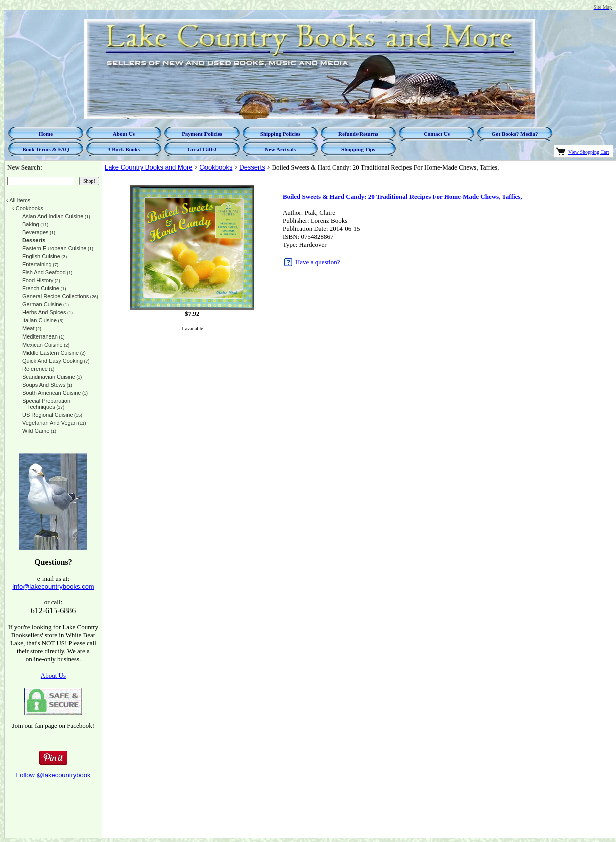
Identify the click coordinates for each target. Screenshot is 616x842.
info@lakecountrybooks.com (53, 586)
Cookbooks (216, 167)
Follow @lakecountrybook (53, 775)
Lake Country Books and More (149, 167)
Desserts (252, 167)
